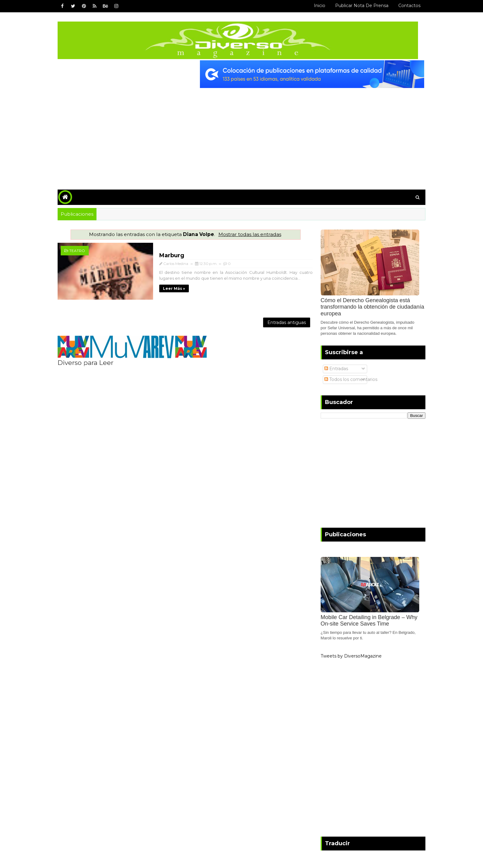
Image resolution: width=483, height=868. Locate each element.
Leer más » (165, 288)
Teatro (81, 250)
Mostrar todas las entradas (248, 234)
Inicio (316, 6)
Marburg (163, 255)
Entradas (333, 368)
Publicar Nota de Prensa (358, 6)
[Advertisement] (241, 134)
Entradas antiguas (280, 321)
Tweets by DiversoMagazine (347, 655)
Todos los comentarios (347, 378)
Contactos (406, 6)
